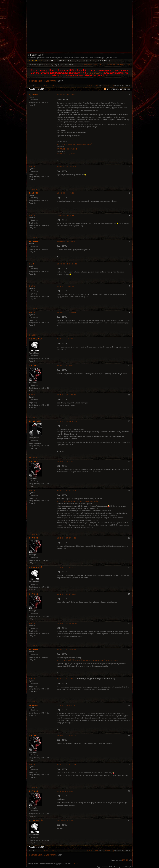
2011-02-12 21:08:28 (66, 313)
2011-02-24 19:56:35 (66, 461)
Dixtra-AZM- (36, 339)
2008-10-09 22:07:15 (67, 167)
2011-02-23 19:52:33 (66, 366)
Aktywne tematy (93, 65)
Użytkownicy (63, 61)
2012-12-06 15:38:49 (66, 791)
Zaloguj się (92, 85)
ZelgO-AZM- (35, 421)
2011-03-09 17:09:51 (67, 594)
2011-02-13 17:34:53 (66, 339)
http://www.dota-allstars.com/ (74, 144)
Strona (33, 189)
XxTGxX (33, 366)
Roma (32, 167)
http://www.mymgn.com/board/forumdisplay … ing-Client (88, 660)
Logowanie (104, 61)
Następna (49, 85)
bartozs (34, 95)
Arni (31, 264)
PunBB (125, 860)
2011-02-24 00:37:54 (67, 421)
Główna (49, 61)
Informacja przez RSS (119, 89)
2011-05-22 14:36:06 (66, 736)
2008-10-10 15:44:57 (67, 215)
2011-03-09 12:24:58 (66, 567)
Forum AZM (36, 55)
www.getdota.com (67, 149)
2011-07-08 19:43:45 (66, 765)
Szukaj (77, 61)
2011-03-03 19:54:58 (66, 538)
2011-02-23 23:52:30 (67, 395)
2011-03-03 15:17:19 (66, 491)
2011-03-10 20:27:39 (67, 623)
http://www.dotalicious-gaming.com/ (77, 501)
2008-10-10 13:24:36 (67, 193)
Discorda (94, 73)
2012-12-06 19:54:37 (66, 821)
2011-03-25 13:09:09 (67, 705)
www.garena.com (66, 154)
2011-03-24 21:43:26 (66, 679)
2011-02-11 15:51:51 (66, 286)
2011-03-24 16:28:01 (66, 650)
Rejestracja (89, 61)
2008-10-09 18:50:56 (67, 95)
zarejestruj (108, 85)
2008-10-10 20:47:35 (67, 242)
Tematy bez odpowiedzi (117, 65)
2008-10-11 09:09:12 (67, 264)
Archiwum (50, 81)
